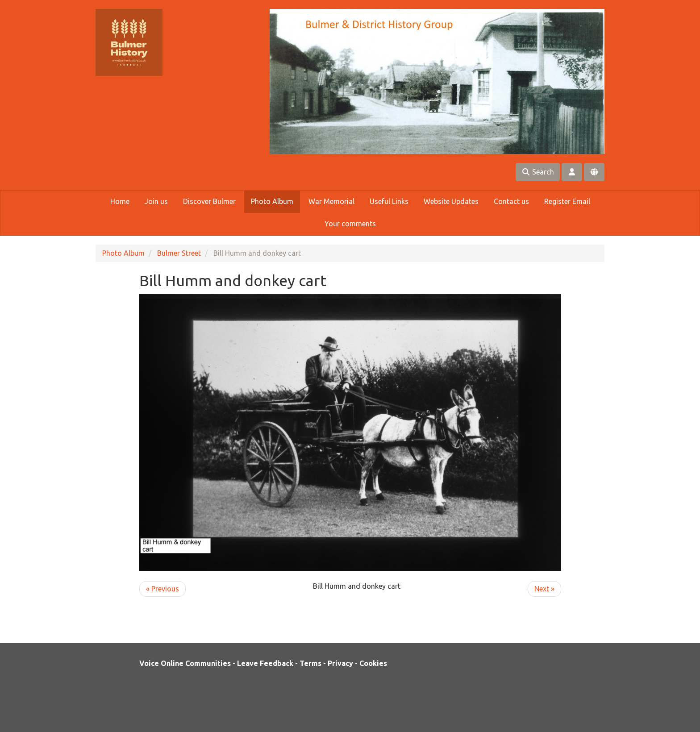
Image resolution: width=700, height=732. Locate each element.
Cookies (373, 663)
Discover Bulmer (209, 201)
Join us (156, 201)
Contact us (511, 201)
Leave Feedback (265, 663)
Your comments (350, 224)
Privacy (340, 663)
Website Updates (451, 201)
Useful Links (389, 201)
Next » (544, 589)
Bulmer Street (179, 253)
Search (538, 172)
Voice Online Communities (185, 663)
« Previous (162, 589)
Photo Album (272, 201)
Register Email (567, 201)
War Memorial (331, 201)
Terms (310, 663)
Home (120, 201)
